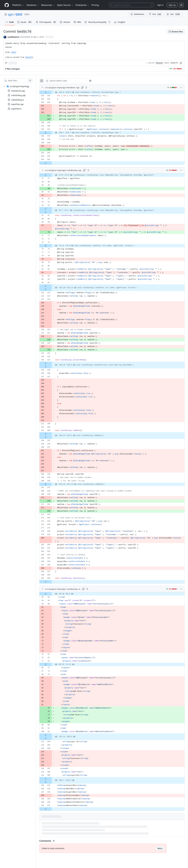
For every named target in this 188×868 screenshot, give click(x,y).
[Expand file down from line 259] (51, 582)
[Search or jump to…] (131, 5)
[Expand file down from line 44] (51, 209)
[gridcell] (115, 92)
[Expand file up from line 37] (51, 175)
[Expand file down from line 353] (51, 163)
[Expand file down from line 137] (51, 809)
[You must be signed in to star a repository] (174, 14)
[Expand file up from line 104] (51, 738)
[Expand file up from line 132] (51, 782)
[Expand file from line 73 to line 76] (51, 246)
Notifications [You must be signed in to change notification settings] (137, 14)
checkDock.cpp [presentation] (18, 91)
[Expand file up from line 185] (51, 367)
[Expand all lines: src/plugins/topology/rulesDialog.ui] (93, 589)
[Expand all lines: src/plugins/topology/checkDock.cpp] (92, 88)
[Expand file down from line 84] (51, 286)
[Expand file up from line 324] (51, 92)
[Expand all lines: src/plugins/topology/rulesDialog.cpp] (94, 170)
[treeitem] (21, 97)
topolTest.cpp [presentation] (17, 104)
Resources (48, 5)
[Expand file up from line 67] (51, 212)
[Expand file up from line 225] (51, 437)
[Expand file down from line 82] (51, 735)
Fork (155, 14)
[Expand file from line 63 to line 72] (51, 664)
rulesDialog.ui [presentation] (18, 100)
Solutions (33, 5)
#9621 (14, 52)
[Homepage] (7, 5)
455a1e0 (159, 63)
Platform (18, 5)
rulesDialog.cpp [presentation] (18, 95)
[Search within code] (70, 81)
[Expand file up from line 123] (51, 289)
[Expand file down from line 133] (51, 363)
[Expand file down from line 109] (51, 779)
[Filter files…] (20, 81)
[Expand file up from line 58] (51, 594)
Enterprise (82, 5)
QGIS (19, 14)
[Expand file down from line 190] (51, 434)
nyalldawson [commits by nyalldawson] (13, 37)
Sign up (172, 5)
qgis (11, 14)
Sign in (160, 5)
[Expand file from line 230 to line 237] (51, 484)
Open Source (65, 5)
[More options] (181, 88)
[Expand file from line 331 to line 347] (51, 133)
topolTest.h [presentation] (16, 109)
